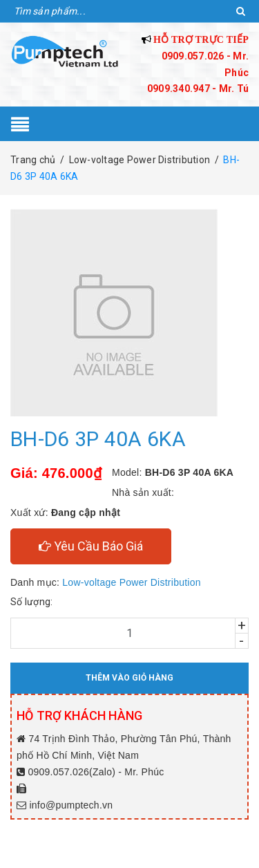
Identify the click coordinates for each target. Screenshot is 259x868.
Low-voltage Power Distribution (131, 582)
